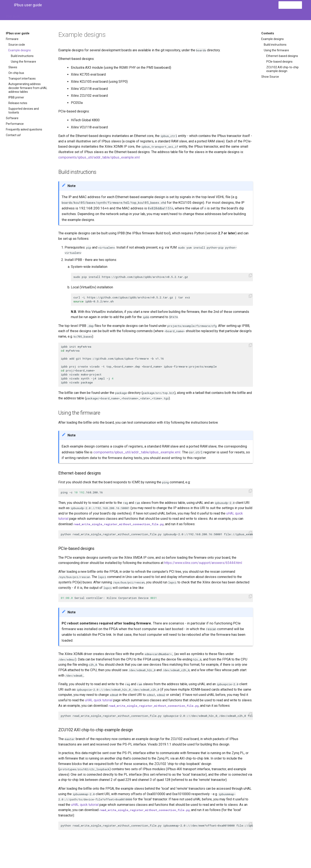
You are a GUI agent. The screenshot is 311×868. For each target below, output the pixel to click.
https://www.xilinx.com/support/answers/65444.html (203, 563)
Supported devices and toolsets (24, 111)
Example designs (20, 50)
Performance (15, 124)
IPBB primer (16, 97)
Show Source (270, 77)
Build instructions (22, 56)
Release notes (18, 103)
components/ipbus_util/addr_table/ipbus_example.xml (99, 157)
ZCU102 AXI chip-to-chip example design (282, 69)
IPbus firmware (35, 15)
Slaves (13, 67)
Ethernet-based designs (282, 56)
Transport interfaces (22, 79)
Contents (268, 33)
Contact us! (13, 135)
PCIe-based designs (279, 62)
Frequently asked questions (24, 129)
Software (12, 118)
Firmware (12, 39)
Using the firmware (23, 62)
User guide (13, 15)
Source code (17, 45)
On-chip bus (16, 73)
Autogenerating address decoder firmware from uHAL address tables (28, 88)
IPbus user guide (18, 33)
